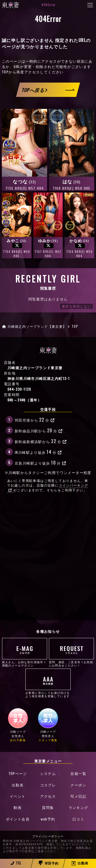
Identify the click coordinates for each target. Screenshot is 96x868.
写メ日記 (78, 796)
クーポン (78, 785)
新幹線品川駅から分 (39, 430)
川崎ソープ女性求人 (18, 725)
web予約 (48, 819)
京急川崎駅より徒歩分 (40, 462)
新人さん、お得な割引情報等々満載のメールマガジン (25, 652)
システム (48, 773)
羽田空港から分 (35, 419)
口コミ (78, 819)
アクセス (48, 796)
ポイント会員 (18, 819)
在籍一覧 (78, 773)
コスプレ (48, 785)
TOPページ (18, 773)
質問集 (48, 807)
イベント (18, 796)
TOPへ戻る (35, 90)
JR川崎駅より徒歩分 (38, 452)
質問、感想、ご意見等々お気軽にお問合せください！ (72, 652)
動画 (18, 807)
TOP (5, 72)
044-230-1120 (19, 389)
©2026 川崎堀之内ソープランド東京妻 (30, 841)
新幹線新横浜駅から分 (41, 441)
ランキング (78, 807)
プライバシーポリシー (48, 836)
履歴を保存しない (76, 306)
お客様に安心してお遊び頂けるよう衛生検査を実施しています (48, 683)
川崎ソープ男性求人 (48, 725)
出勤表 (18, 785)
